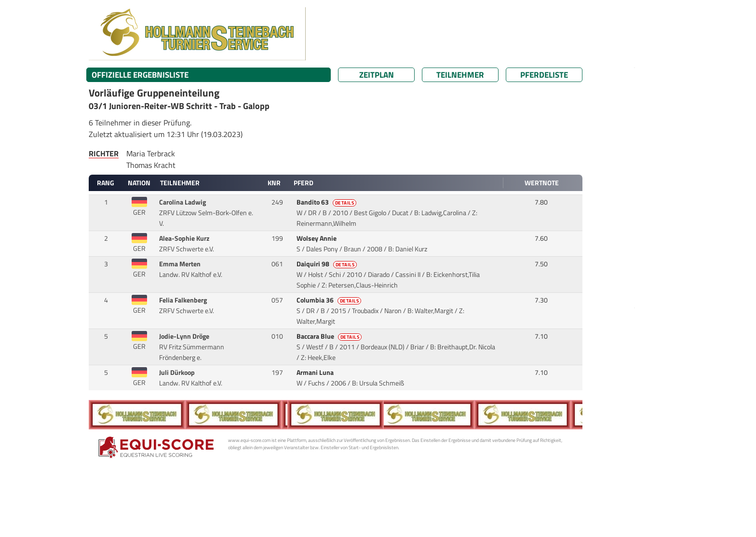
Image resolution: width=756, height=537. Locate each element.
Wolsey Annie (317, 238)
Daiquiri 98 (328, 264)
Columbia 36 (330, 300)
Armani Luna (316, 372)
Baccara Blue (330, 336)
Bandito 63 (327, 202)
